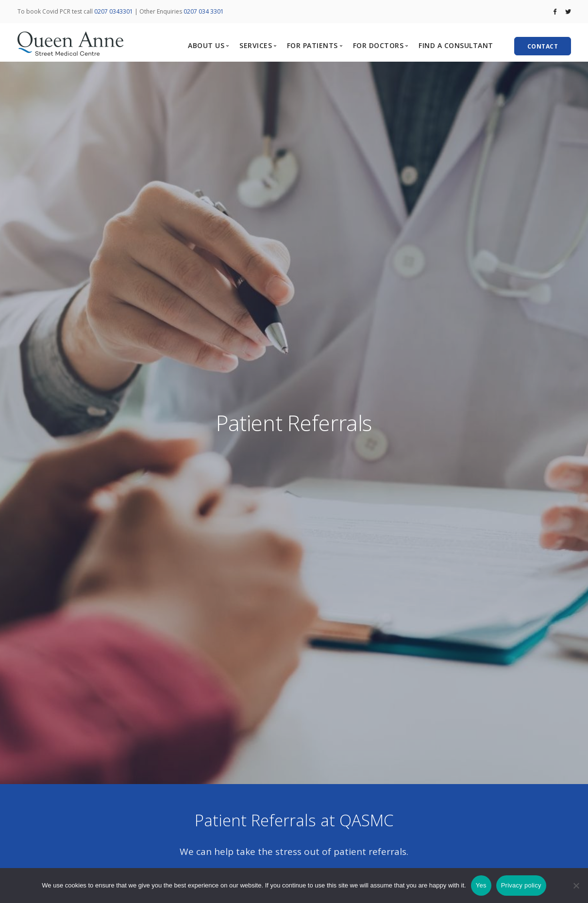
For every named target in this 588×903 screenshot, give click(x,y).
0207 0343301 (114, 11)
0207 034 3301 (204, 11)
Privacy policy (521, 885)
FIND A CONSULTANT (456, 45)
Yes (481, 885)
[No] (576, 886)
